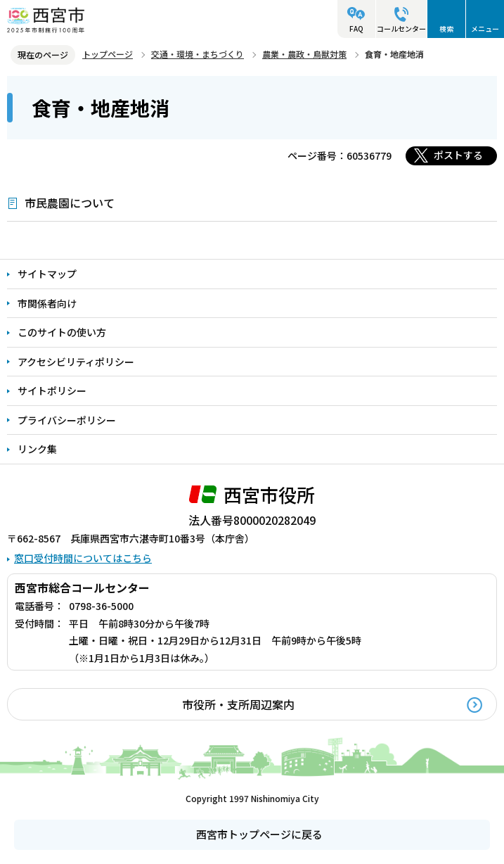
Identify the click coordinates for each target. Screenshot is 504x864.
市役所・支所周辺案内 (238, 704)
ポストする (458, 155)
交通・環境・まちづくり (198, 54)
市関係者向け (47, 303)
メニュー (485, 28)
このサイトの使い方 (62, 332)
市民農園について (70, 203)
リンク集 (37, 449)
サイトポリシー (52, 390)
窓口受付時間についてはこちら (83, 558)
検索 (446, 28)
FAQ (356, 28)
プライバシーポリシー (67, 420)
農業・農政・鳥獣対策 (304, 54)
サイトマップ (47, 274)
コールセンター (401, 28)
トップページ (108, 54)
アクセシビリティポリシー (76, 362)
